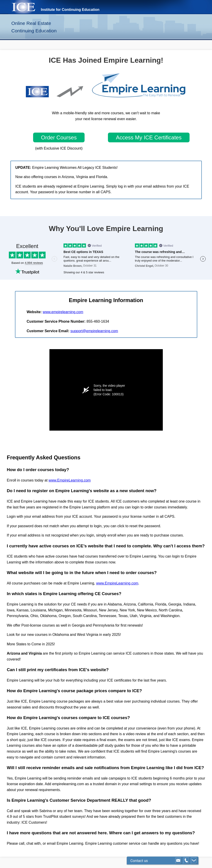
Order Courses (59, 137)
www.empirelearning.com (63, 312)
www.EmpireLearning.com (70, 480)
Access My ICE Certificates (149, 137)
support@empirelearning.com (94, 331)
